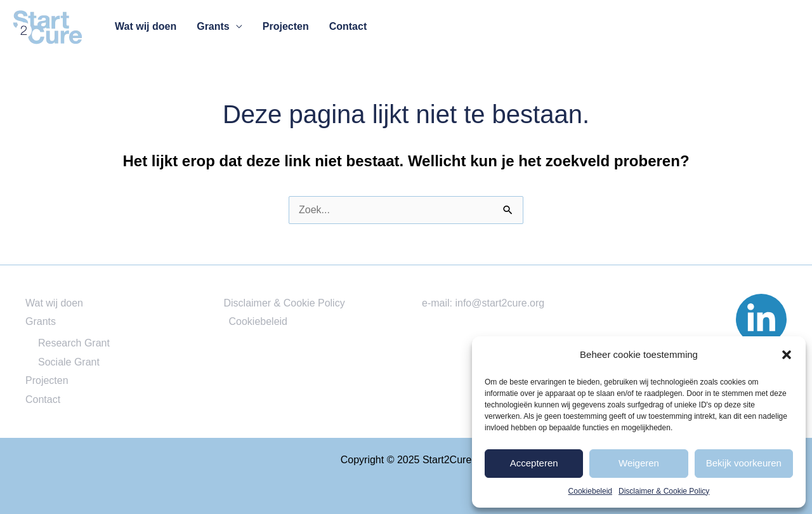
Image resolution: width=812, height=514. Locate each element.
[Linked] (761, 319)
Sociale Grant (69, 362)
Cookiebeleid (590, 491)
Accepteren (534, 463)
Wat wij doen (146, 26)
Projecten (286, 26)
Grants (213, 26)
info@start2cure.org (500, 303)
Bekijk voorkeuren (744, 463)
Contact (348, 26)
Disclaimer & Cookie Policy (664, 491)
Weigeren (639, 463)
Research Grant (74, 343)
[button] (787, 355)
